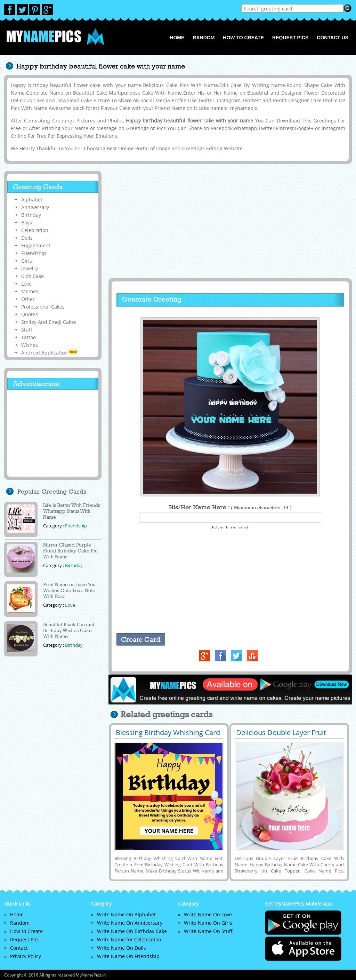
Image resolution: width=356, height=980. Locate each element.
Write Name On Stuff (208, 931)
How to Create (243, 38)
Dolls (27, 238)
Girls (27, 261)
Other (28, 299)
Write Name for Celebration (129, 939)
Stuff (27, 330)
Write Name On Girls (208, 923)
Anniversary (35, 207)
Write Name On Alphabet (126, 914)
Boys (27, 222)
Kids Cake (33, 276)
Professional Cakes (43, 307)
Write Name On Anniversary (130, 923)
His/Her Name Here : (230, 507)
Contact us (333, 38)
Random (204, 38)
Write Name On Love (208, 914)
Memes (30, 291)
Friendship (34, 253)
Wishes (30, 345)
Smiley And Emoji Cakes (49, 322)
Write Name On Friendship (128, 956)
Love (26, 284)
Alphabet (32, 200)
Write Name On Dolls (122, 948)
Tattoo (29, 337)
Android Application (50, 353)
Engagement (36, 245)
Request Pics (290, 38)
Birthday (31, 215)
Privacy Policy (26, 956)
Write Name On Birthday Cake (132, 931)
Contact (19, 948)
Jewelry (30, 268)
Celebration (35, 230)
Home (177, 38)
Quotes (30, 314)
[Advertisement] (229, 221)
